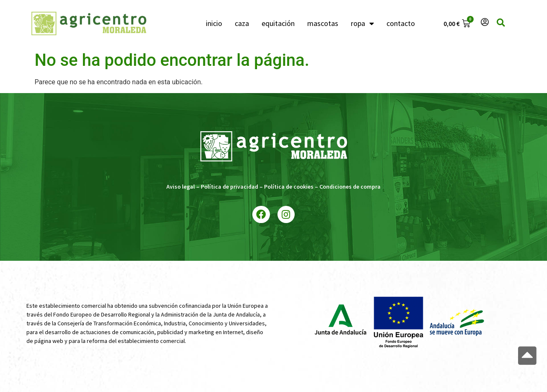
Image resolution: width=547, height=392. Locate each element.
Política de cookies (289, 187)
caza (242, 23)
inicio (214, 23)
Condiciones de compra (350, 187)
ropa (362, 23)
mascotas (323, 23)
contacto (401, 23)
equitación (278, 23)
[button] (527, 356)
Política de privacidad (229, 187)
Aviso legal (181, 187)
